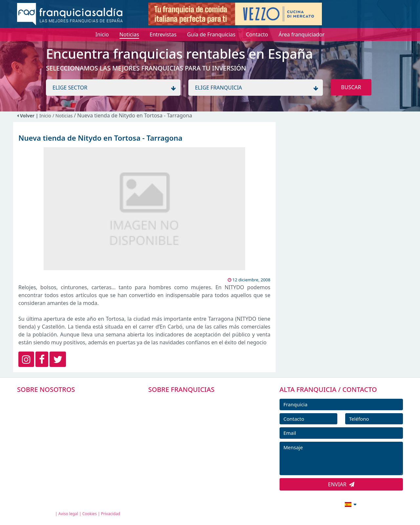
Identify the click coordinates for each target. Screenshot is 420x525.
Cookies (90, 514)
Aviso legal (68, 514)
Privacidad (111, 514)
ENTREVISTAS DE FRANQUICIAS (194, 460)
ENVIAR (341, 484)
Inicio (45, 116)
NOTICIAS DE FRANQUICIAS (190, 446)
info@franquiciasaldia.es (294, 504)
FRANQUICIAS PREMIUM (186, 401)
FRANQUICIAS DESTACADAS (190, 431)
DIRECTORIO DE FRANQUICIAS (194, 416)
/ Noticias (63, 116)
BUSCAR (351, 87)
